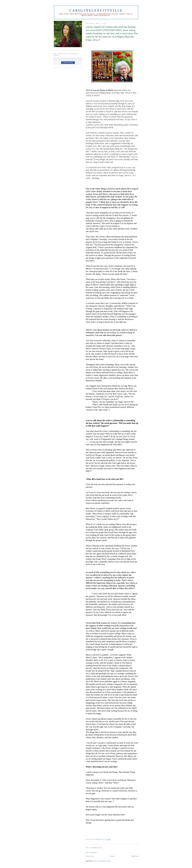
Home (112, 856)
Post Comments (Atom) (103, 861)
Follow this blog (68, 63)
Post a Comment (91, 852)
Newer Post (90, 856)
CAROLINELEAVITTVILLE (96, 10)
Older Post (135, 856)
